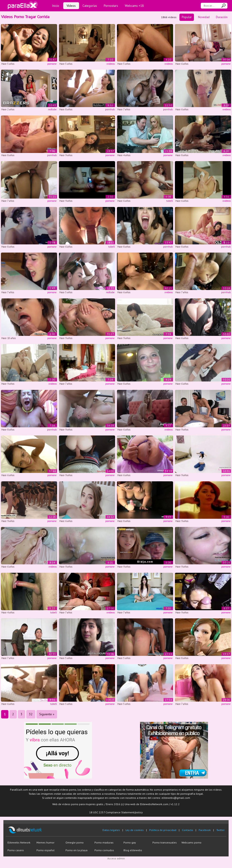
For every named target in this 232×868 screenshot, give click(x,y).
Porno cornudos (104, 850)
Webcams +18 (134, 6)
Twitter (220, 830)
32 (31, 714)
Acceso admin (116, 858)
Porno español (46, 850)
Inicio (56, 6)
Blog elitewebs (133, 850)
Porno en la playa (76, 850)
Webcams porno (191, 842)
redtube (52, 109)
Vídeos (71, 6)
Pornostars (111, 6)
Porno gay (130, 842)
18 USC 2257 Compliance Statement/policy (116, 812)
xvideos (111, 64)
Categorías (90, 6)
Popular (187, 17)
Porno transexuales (165, 842)
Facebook (205, 830)
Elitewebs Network (19, 842)
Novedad (204, 17)
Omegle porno (75, 842)
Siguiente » (47, 714)
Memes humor (45, 842)
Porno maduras (104, 842)
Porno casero (16, 850)
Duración (222, 17)
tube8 (169, 201)
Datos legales (111, 830)
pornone (52, 64)
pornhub (110, 109)
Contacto (187, 830)
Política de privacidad (163, 830)
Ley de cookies (135, 830)
